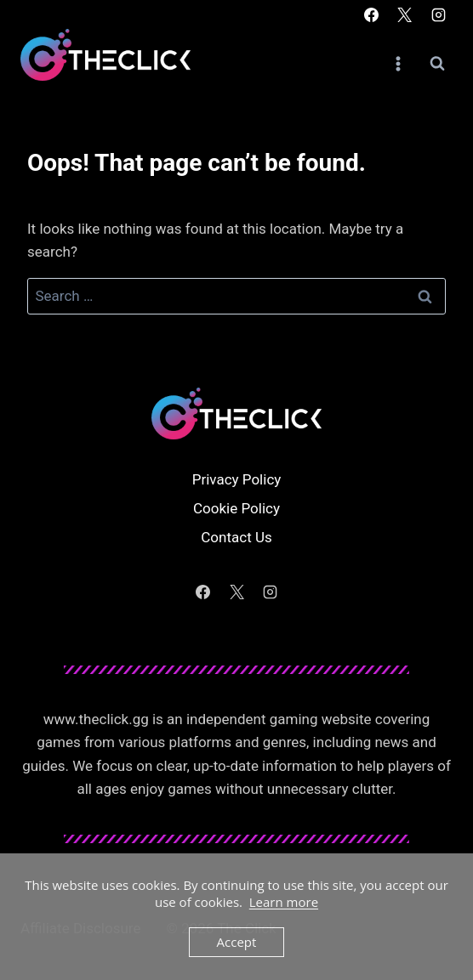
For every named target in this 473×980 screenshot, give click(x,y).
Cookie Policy (236, 508)
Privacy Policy (237, 479)
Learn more (284, 902)
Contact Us (236, 537)
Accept (237, 942)
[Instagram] (438, 14)
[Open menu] (398, 63)
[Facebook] (372, 14)
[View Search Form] (437, 64)
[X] (405, 14)
